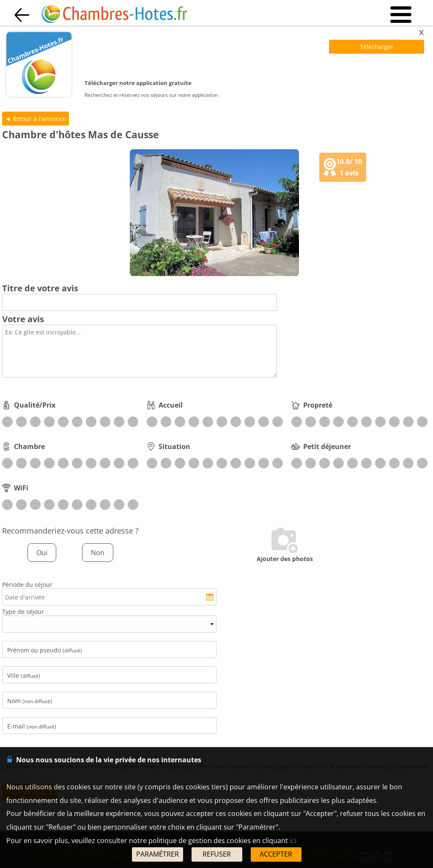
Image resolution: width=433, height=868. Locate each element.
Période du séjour (27, 585)
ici (293, 841)
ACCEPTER (276, 854)
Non (98, 553)
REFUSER (217, 854)
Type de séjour (23, 612)
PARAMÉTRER (158, 854)
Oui (42, 553)
